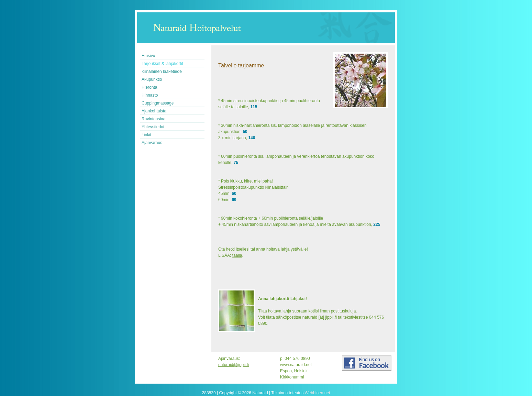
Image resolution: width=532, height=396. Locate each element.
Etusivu (148, 56)
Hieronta (149, 87)
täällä (237, 255)
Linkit (146, 135)
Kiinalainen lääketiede (162, 71)
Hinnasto (150, 95)
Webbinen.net (318, 393)
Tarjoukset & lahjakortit (162, 64)
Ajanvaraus (152, 143)
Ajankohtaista (154, 111)
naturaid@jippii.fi (234, 365)
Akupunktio (152, 79)
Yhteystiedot (153, 127)
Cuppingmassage (158, 103)
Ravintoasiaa (153, 119)
